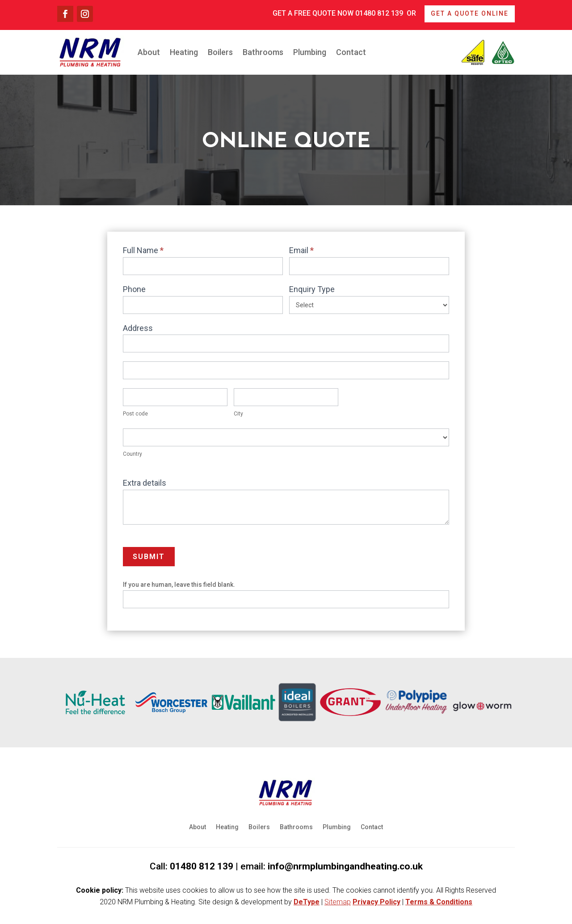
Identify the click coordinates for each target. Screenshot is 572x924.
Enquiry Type (312, 289)
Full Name (143, 250)
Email (301, 250)
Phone (134, 289)
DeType (307, 902)
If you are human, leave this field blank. (179, 585)
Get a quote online (470, 13)
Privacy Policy (376, 902)
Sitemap (338, 902)
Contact (351, 52)
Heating (184, 52)
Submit (149, 557)
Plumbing (310, 52)
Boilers (220, 52)
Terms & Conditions (439, 902)
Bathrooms (263, 52)
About (149, 52)
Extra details (145, 483)
